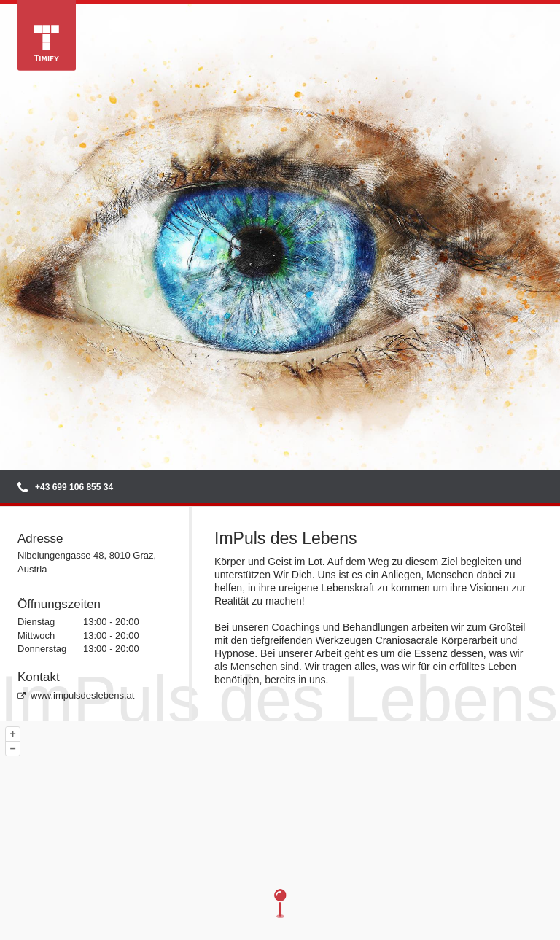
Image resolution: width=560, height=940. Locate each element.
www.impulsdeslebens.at (76, 695)
